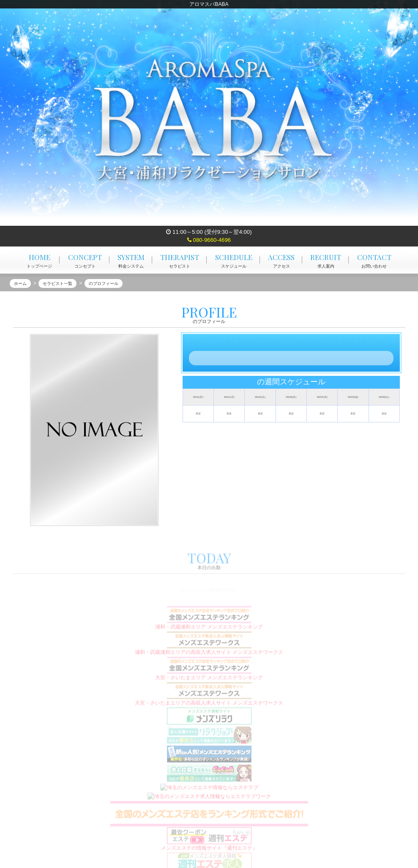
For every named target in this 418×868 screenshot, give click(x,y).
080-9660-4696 (209, 240)
